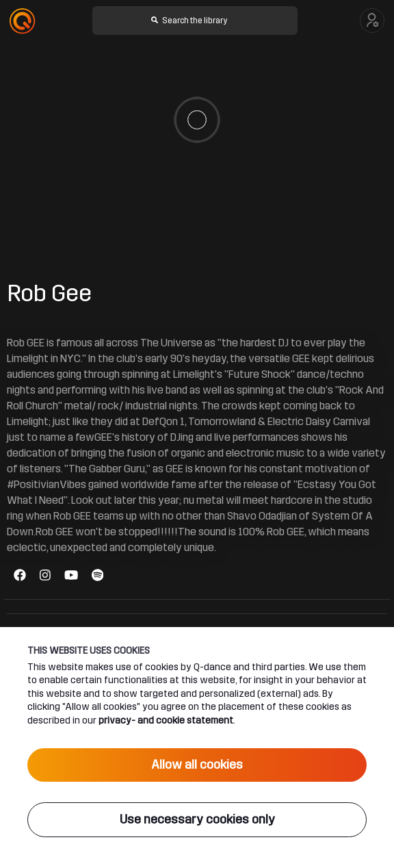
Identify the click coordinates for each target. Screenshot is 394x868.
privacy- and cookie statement (166, 720)
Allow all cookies (197, 765)
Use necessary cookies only (197, 819)
